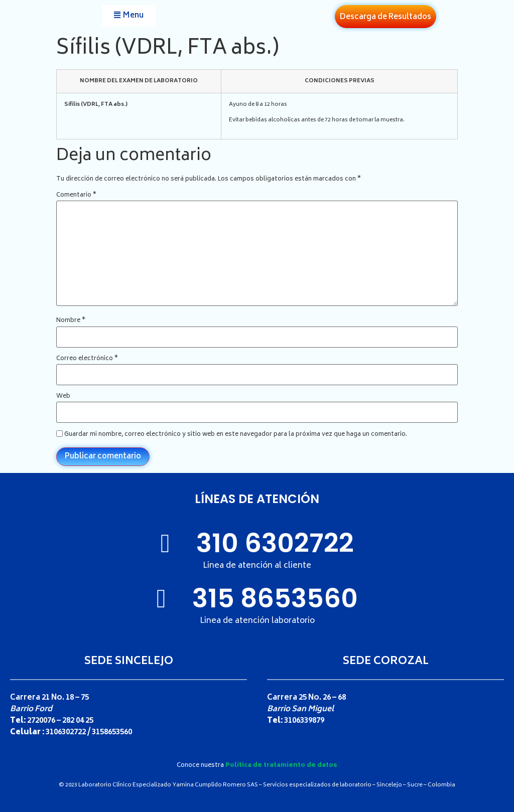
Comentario (76, 196)
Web (63, 397)
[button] (129, 16)
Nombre (71, 321)
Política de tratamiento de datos (281, 766)
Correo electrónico (87, 359)
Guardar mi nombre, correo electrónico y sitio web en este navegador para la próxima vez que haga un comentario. (236, 435)
